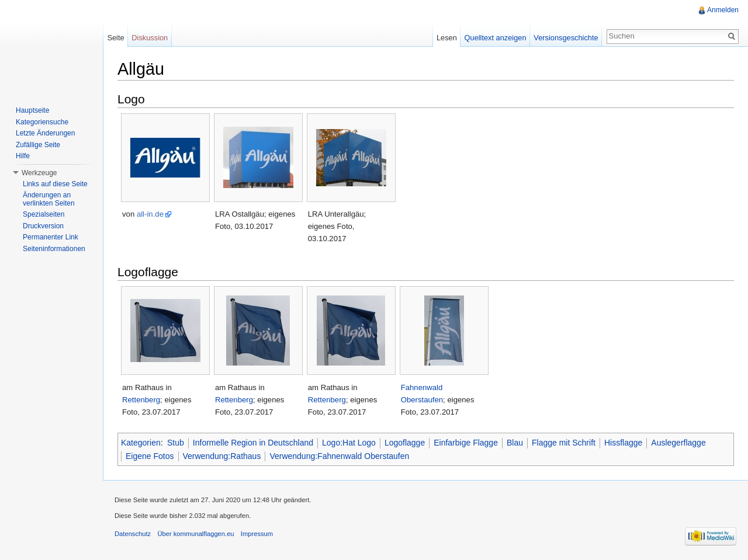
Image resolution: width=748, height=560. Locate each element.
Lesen (447, 38)
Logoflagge (405, 443)
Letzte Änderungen (45, 133)
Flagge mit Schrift (564, 443)
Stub (176, 443)
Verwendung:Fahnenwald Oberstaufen (339, 456)
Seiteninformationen (54, 249)
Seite (115, 38)
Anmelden (723, 10)
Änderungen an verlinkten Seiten (49, 199)
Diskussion (150, 38)
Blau (515, 443)
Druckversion (43, 226)
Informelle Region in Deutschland (253, 443)
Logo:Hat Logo (349, 443)
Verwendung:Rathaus (222, 456)
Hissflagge (623, 443)
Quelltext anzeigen (496, 38)
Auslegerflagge (678, 443)
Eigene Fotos (150, 456)
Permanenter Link (51, 237)
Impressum (257, 534)
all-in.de (150, 214)
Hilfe (23, 156)
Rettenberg (141, 400)
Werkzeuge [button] (39, 173)
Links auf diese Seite (55, 184)
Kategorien (141, 443)
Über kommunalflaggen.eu (195, 534)
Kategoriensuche (42, 122)
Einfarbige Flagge (466, 443)
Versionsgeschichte (566, 38)
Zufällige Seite (38, 145)
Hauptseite (32, 110)
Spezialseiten (44, 214)
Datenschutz (133, 534)
